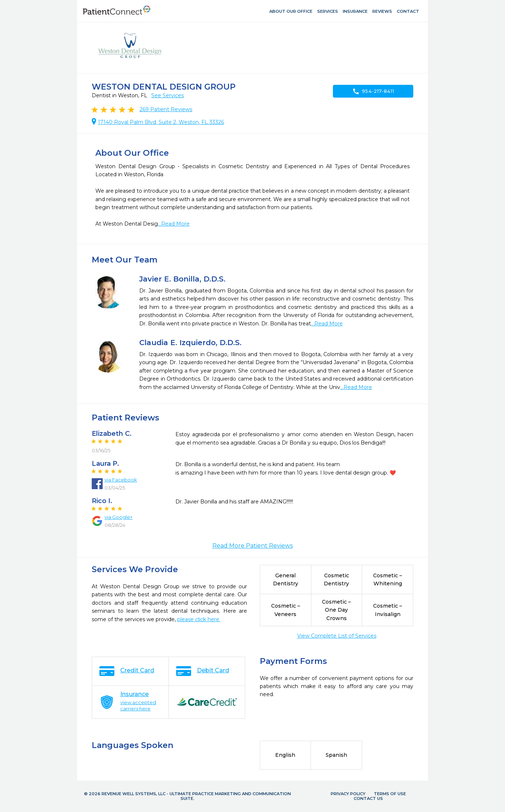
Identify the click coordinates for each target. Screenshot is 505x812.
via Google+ (119, 517)
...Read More (174, 224)
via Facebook (121, 480)
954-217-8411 (373, 91)
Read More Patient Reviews (252, 546)
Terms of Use (390, 794)
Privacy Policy (348, 794)
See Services (168, 95)
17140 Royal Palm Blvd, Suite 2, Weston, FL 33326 (161, 122)
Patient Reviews (166, 109)
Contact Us (368, 798)
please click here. (199, 619)
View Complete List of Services (337, 636)
